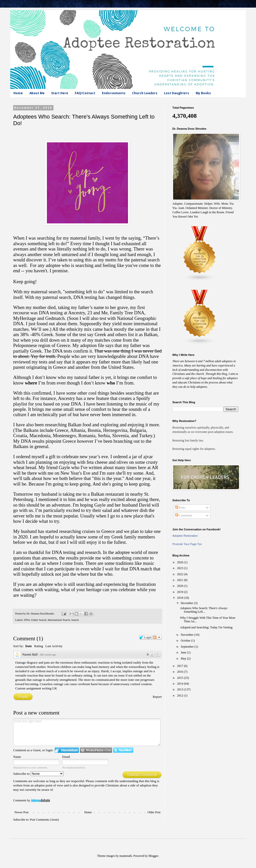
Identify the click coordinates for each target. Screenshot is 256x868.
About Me (37, 93)
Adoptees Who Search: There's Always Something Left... (204, 610)
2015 (181, 678)
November (188, 635)
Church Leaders (145, 93)
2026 (181, 562)
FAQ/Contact (85, 93)
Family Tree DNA (127, 313)
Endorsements (114, 93)
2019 (181, 592)
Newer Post (22, 812)
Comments (184, 515)
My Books (203, 93)
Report (157, 697)
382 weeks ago (48, 654)
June (184, 652)
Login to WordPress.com (96, 750)
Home (18, 93)
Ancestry (77, 313)
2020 (181, 586)
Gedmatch (55, 318)
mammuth (126, 856)
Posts (180, 508)
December (187, 603)
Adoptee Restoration (185, 536)
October (186, 641)
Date (29, 646)
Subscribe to (38, 774)
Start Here (60, 93)
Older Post (154, 812)
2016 (181, 672)
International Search (59, 620)
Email (66, 757)
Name (17, 757)
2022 (181, 574)
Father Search (39, 620)
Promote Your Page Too (187, 544)
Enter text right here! (87, 732)
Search (75, 620)
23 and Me (98, 313)
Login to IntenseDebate (67, 750)
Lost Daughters (177, 93)
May (184, 659)
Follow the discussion (157, 637)
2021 (181, 580)
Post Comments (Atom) (44, 820)
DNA (27, 620)
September (188, 647)
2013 (181, 689)
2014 (181, 684)
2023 (181, 568)
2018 (181, 598)
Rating (39, 646)
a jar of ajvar (141, 457)
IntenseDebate (41, 800)
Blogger (153, 856)
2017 (181, 666)
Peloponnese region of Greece (42, 345)
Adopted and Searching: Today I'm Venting (206, 627)
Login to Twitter (123, 750)
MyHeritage (25, 318)
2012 (181, 696)
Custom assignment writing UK (36, 688)
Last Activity (54, 646)
